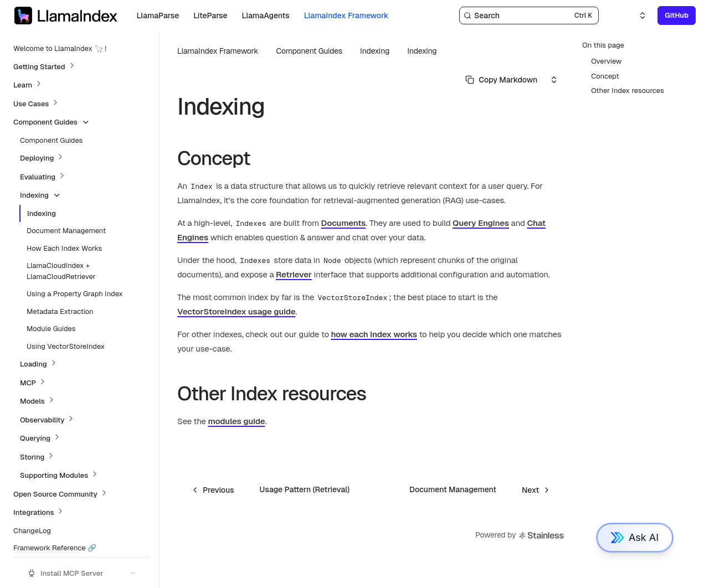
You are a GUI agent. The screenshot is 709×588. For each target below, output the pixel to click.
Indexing (422, 51)
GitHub (677, 15)
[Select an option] (636, 16)
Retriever (294, 274)
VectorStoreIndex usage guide (236, 311)
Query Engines (481, 223)
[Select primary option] (501, 80)
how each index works (374, 334)
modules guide (236, 421)
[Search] (529, 16)
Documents (344, 223)
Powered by (520, 535)
